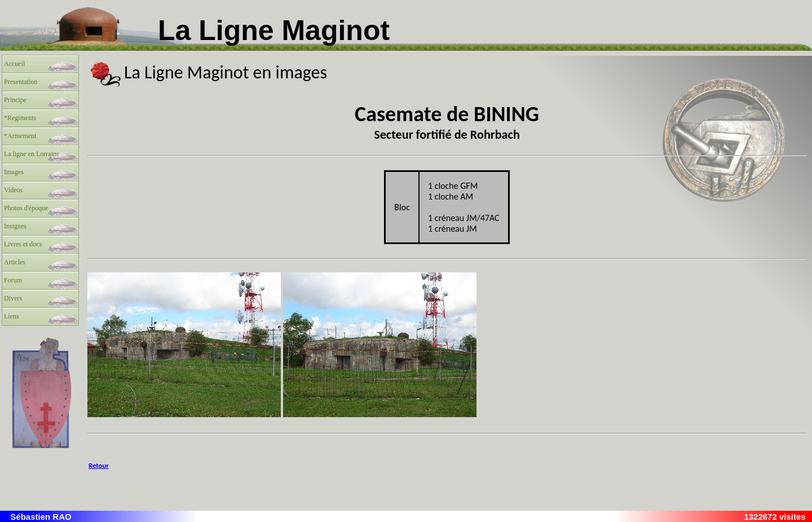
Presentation (21, 82)
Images (14, 172)
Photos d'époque (26, 208)
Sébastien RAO (41, 517)
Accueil (14, 64)
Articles (15, 262)
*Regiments (20, 118)
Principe (15, 100)
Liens (12, 316)
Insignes (15, 226)
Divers (13, 298)
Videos (13, 190)
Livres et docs (23, 244)
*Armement (20, 136)
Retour (99, 465)
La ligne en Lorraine (32, 154)
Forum (13, 280)
